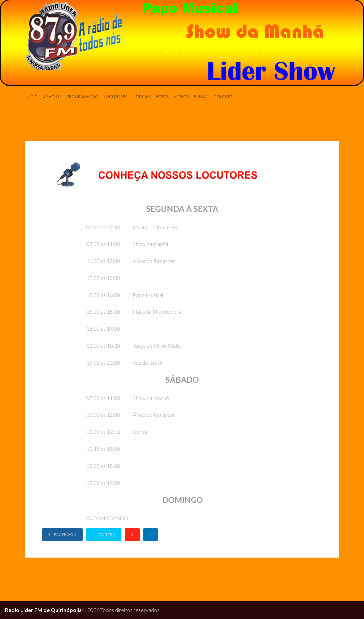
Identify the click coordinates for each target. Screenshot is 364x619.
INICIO (32, 97)
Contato (223, 97)
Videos (181, 97)
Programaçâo (83, 97)
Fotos (162, 97)
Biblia (200, 97)
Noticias (141, 97)
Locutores (115, 97)
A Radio (51, 97)
